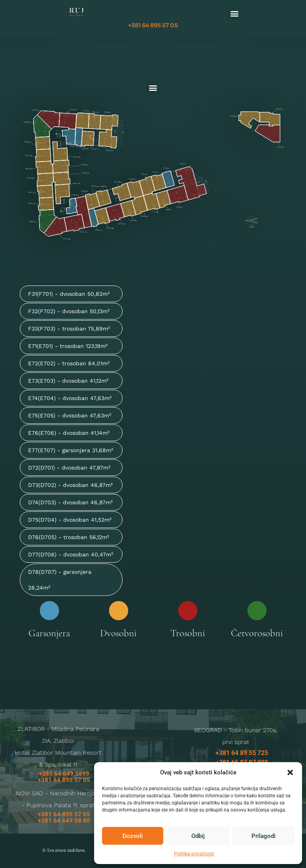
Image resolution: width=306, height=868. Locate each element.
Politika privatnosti (194, 854)
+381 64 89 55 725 (242, 753)
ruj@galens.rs (88, 783)
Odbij (198, 836)
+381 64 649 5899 (64, 774)
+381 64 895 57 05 (153, 25)
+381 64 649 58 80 (64, 821)
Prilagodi (263, 836)
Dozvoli (133, 836)
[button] (290, 772)
